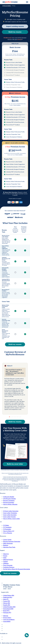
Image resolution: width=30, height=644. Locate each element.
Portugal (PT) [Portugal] (7, 613)
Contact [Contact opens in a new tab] (5, 562)
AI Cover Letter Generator (11, 511)
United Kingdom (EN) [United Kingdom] (9, 607)
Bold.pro (6, 545)
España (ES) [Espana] (7, 605)
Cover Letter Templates (10, 513)
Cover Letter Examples (10, 515)
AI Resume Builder (7, 6)
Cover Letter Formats (9, 517)
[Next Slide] (27, 387)
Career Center (7, 540)
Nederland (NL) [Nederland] (8, 597)
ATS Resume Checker (10, 499)
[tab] (9, 417)
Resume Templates (9, 501)
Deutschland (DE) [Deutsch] (8, 609)
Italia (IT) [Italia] (6, 599)
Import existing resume (15, 26)
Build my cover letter (15, 464)
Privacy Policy (7, 618)
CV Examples (7, 529)
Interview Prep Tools (9, 547)
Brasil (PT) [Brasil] (6, 611)
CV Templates (7, 527)
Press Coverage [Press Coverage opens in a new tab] (8, 565)
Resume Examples (9, 502)
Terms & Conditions (9, 620)
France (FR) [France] (7, 601)
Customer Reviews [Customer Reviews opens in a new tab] (9, 567)
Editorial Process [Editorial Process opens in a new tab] (8, 560)
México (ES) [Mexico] (7, 603)
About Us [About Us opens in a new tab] (6, 554)
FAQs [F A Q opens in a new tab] (5, 558)
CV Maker (6, 525)
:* (25, 211)
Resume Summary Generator (12, 542)
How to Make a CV (9, 531)
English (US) (4, 592)
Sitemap (6, 616)
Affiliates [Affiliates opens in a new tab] (6, 563)
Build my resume (15, 32)
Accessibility (7, 621)
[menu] (27, 2)
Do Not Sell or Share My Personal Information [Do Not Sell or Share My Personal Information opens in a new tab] (17, 569)
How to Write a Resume (10, 504)
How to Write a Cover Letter (12, 519)
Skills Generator (8, 543)
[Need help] (27, 635)
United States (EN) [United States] (9, 595)
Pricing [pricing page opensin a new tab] (5, 556)
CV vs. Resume (8, 533)
